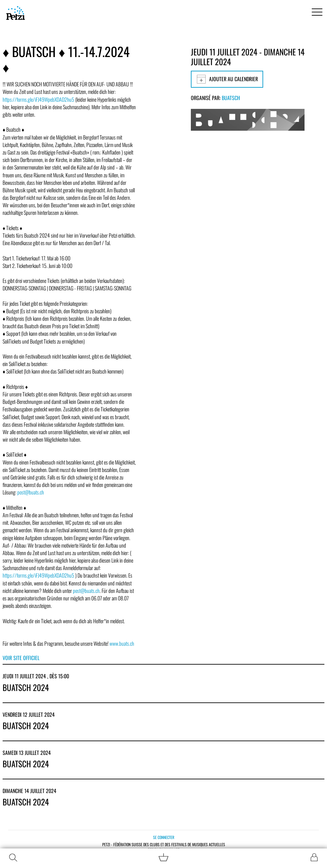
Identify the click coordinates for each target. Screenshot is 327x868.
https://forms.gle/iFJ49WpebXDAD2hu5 (38, 99)
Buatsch (231, 98)
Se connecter (164, 837)
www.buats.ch (122, 643)
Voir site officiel (21, 658)
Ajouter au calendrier (227, 79)
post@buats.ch (31, 492)
